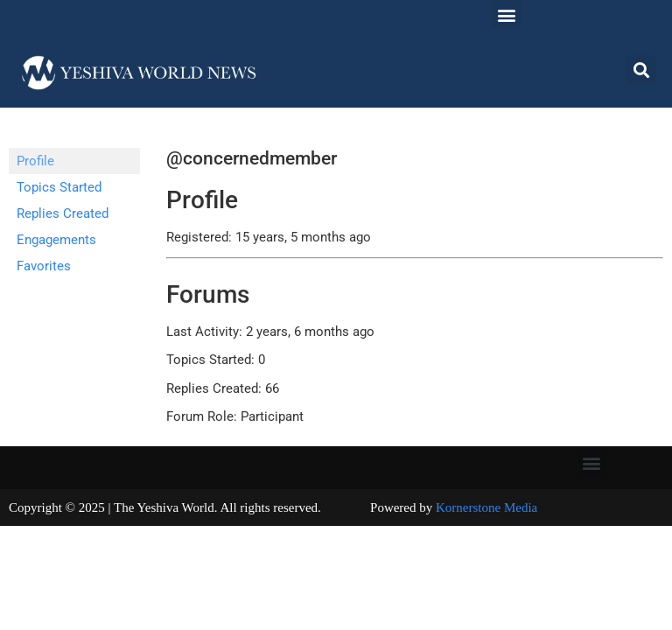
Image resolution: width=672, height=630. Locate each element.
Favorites (44, 266)
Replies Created (63, 213)
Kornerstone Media (486, 507)
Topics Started (59, 187)
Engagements (56, 240)
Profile (35, 161)
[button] (506, 14)
